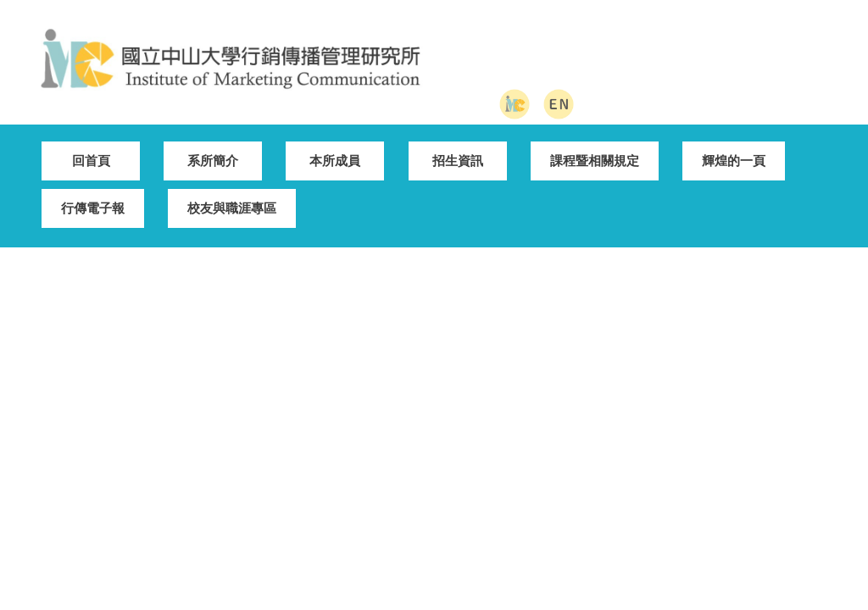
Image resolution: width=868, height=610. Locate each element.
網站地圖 (558, 460)
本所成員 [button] (335, 148)
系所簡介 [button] (213, 148)
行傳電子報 (93, 195)
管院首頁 (476, 460)
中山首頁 (395, 460)
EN (686, 460)
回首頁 (91, 148)
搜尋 (821, 65)
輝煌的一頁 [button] (734, 148)
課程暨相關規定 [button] (595, 148)
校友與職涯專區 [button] (232, 195)
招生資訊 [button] (458, 148)
